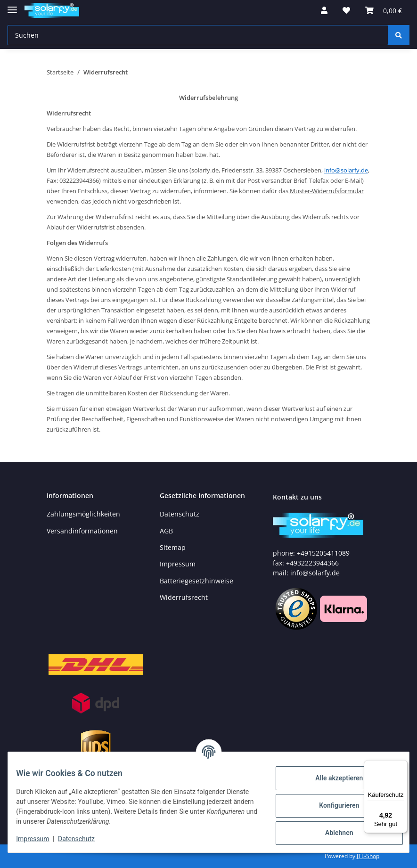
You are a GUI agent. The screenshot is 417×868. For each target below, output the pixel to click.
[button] (324, 10)
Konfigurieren (332, 805)
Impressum (178, 564)
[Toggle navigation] (12, 6)
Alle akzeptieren (332, 778)
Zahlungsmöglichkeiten (83, 514)
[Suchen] (198, 35)
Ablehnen (332, 833)
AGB (166, 531)
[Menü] (402, 766)
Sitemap (173, 547)
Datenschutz (180, 514)
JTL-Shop (368, 856)
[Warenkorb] (384, 10)
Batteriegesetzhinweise (196, 581)
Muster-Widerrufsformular (327, 191)
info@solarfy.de (346, 170)
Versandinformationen (82, 531)
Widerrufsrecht (184, 597)
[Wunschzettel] (346, 10)
